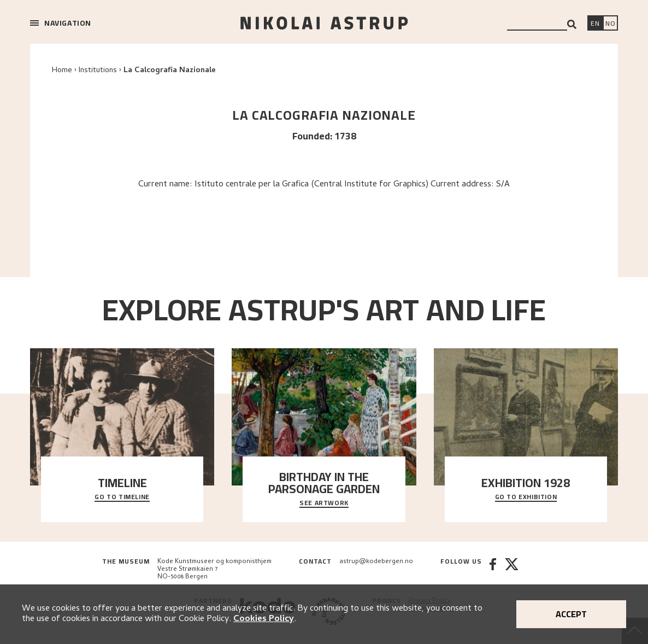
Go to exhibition (526, 497)
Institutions (98, 71)
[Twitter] (512, 570)
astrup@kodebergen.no (376, 562)
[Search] (572, 24)
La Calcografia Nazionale (170, 71)
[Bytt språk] (610, 24)
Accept (571, 614)
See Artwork (324, 504)
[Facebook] (493, 570)
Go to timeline (122, 497)
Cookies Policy (264, 619)
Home (62, 71)
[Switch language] (595, 24)
